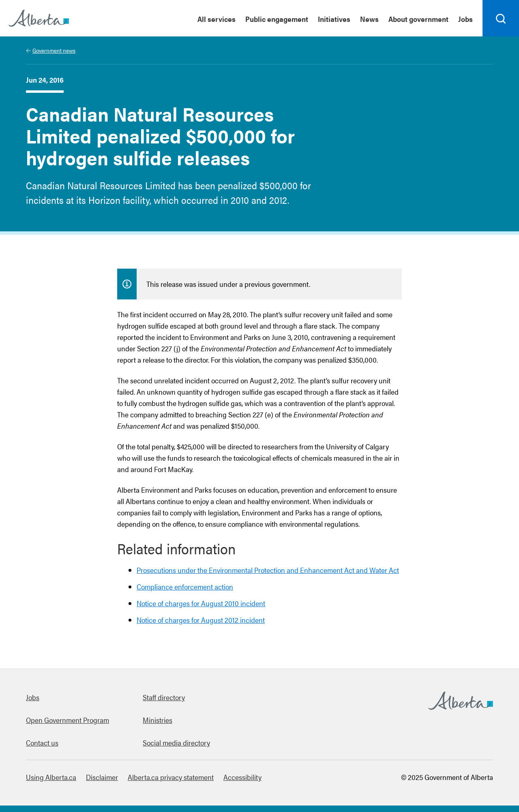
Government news (54, 50)
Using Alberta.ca (51, 777)
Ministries (158, 720)
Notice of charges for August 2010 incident (201, 603)
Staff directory (164, 697)
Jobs (33, 697)
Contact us (42, 743)
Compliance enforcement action (185, 587)
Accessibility (242, 777)
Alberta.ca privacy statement (171, 777)
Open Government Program (68, 720)
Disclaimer (102, 777)
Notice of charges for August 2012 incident (201, 620)
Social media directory (176, 743)
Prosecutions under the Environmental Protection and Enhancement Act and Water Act (268, 570)
